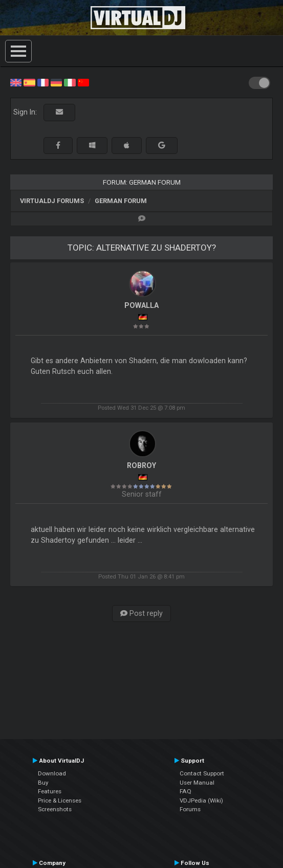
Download (52, 773)
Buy (43, 783)
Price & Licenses (60, 800)
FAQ (186, 791)
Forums (190, 809)
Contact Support (202, 773)
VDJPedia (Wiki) (201, 800)
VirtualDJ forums (52, 201)
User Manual (197, 783)
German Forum (121, 201)
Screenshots (55, 809)
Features (50, 791)
